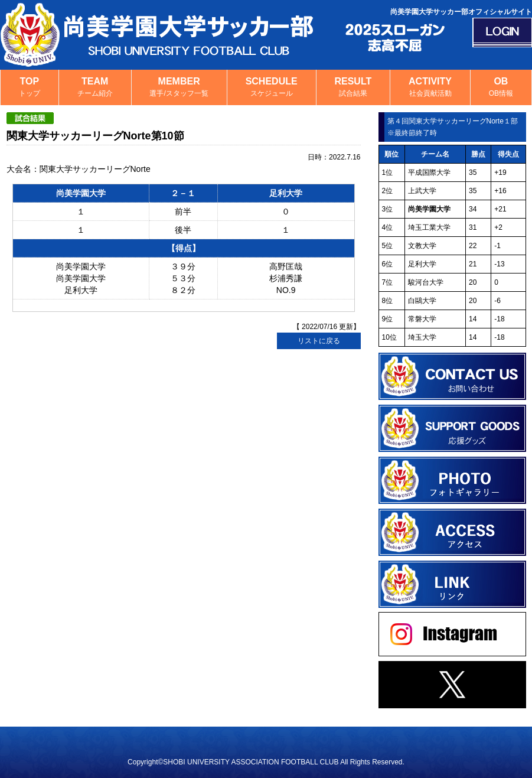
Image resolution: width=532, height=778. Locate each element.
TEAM (95, 88)
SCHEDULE (272, 88)
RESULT (353, 88)
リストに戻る (319, 341)
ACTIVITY (430, 88)
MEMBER (179, 88)
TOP (30, 88)
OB (501, 88)
